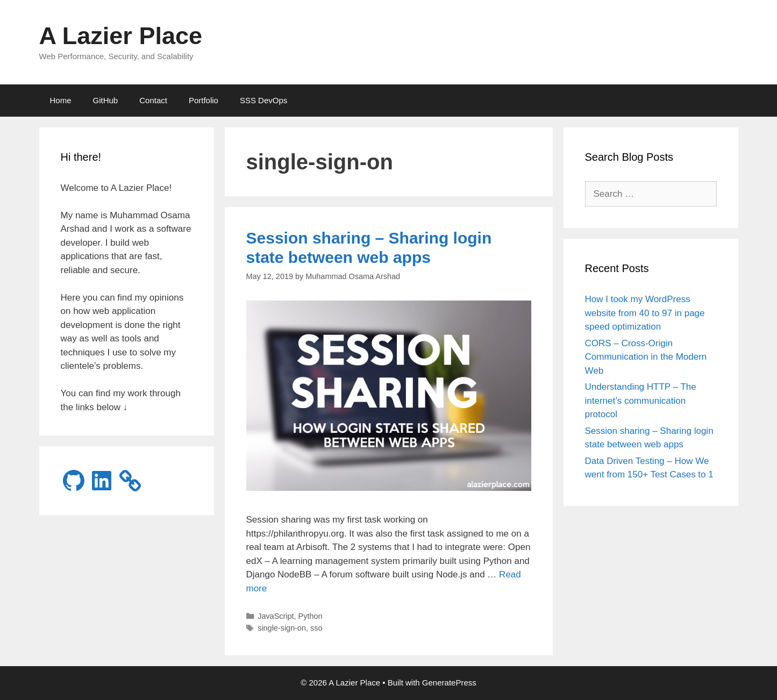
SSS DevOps (263, 100)
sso (316, 628)
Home (61, 100)
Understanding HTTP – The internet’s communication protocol (641, 401)
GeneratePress (449, 683)
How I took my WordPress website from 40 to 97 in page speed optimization (645, 313)
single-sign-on (282, 628)
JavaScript (276, 616)
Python (311, 616)
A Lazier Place (121, 36)
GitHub (106, 100)
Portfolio (204, 100)
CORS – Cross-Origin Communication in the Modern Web (646, 357)
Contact (153, 100)
